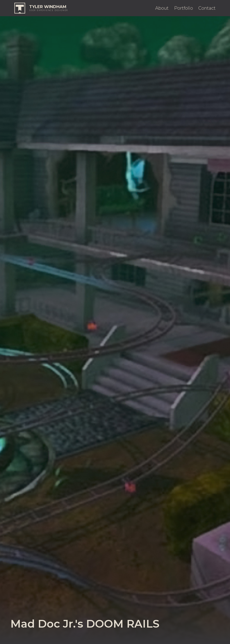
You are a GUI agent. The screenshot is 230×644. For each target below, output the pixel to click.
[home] (41, 8)
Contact (207, 8)
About (162, 8)
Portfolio (184, 8)
